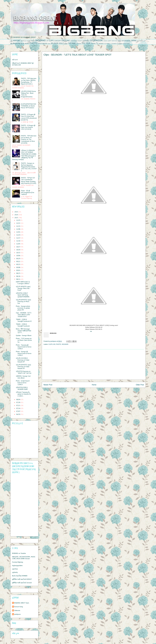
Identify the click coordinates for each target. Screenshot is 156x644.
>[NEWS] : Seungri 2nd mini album (23, 377)
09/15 (18, 264)
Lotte (144, 41)
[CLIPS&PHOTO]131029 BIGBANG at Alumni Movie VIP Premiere (29, 106)
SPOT (66, 43)
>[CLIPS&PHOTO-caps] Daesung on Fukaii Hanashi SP (23, 367)
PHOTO (33, 43)
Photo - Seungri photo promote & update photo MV (23, 308)
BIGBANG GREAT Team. (22, 603)
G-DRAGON (96, 40)
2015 (16, 212)
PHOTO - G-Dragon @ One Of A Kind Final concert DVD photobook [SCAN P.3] (29, 117)
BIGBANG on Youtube (19, 553)
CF (47, 41)
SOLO (61, 43)
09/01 (18, 270)
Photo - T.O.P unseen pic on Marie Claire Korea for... (24, 340)
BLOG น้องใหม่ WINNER (20, 576)
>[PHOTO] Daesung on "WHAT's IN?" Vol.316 (24, 372)
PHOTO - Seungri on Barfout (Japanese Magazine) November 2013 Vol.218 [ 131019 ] (29, 167)
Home (94, 385)
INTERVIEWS (126, 41)
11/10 (18, 241)
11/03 (18, 244)
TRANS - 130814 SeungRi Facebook (23, 325)
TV (97, 43)
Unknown (17, 610)
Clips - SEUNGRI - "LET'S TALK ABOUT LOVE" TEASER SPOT (24, 315)
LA (138, 41)
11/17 (18, 238)
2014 (16, 215)
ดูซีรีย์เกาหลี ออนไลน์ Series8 (22, 583)
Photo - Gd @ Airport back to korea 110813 (23, 383)
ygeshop (15, 569)
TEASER (79, 43)
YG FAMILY (107, 43)
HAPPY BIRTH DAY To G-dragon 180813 (23, 283)
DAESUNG (66, 41)
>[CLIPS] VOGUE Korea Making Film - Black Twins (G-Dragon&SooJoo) (28, 94)
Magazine (17, 43)
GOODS (105, 41)
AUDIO (29, 41)
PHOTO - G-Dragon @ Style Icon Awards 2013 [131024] (28, 127)
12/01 (18, 232)
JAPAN (134, 41)
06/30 (18, 414)
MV (11, 43)
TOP (83, 43)
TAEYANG (72, 43)
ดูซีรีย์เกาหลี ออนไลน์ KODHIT (22, 579)
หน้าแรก (15, 60)
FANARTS (80, 41)
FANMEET (86, 41)
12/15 (18, 226)
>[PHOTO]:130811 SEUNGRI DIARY (22, 388)
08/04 (18, 399)
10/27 (18, 247)
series (128, 44)
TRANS (93, 43)
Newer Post (48, 385)
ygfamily (15, 572)
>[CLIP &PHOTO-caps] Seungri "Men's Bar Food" (23, 288)
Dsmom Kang (19, 607)
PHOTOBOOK (43, 43)
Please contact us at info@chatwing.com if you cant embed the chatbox (23, 442)
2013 (16, 218)
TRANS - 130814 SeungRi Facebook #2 (24, 320)
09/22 (18, 261)
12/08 (18, 229)
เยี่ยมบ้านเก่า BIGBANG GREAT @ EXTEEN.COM (23, 64)
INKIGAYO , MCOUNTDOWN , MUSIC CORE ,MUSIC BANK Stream (24, 558)
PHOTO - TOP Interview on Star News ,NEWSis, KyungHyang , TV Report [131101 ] (29, 81)
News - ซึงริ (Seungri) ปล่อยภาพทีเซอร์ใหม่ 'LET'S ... (24, 331)
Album (33, 41)
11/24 (18, 235)
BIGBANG (41, 40)
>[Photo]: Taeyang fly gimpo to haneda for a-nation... (23, 394)
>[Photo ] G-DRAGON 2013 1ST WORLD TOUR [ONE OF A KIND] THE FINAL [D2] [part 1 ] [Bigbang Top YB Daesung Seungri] (24, 155)
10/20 (18, 250)
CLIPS (51, 41)
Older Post (140, 385)
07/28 (18, 402)
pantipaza (17, 614)
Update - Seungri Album (24, 335)
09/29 (18, 259)
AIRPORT (17, 41)
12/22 (18, 223)
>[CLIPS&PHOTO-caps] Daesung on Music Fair (23, 302)
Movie (23, 43)
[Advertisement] (94, 364)
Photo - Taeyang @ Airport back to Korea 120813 (24, 347)
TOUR (88, 43)
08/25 (18, 273)
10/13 (18, 253)
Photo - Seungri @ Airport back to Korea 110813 (24, 353)
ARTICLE (23, 41)
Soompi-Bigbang (18, 562)
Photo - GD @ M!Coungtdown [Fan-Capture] (28, 192)
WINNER (101, 43)
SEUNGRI (55, 43)
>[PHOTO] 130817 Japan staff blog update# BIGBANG (23, 295)
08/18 (18, 276)
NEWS (27, 43)
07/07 (18, 411)
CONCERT (58, 41)
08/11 (18, 279)
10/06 (18, 256)
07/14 (18, 408)
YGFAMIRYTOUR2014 (117, 44)
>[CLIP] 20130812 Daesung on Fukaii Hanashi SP (23, 360)
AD (11, 41)
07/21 (18, 405)
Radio (49, 44)
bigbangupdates (17, 565)
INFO (120, 41)
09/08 (18, 267)
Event (75, 41)
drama (125, 43)
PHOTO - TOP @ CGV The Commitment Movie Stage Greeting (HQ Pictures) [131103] (29, 180)
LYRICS (141, 41)
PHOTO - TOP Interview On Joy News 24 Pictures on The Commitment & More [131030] (29, 139)
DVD (72, 41)
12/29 (18, 220)
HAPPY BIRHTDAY (113, 41)
